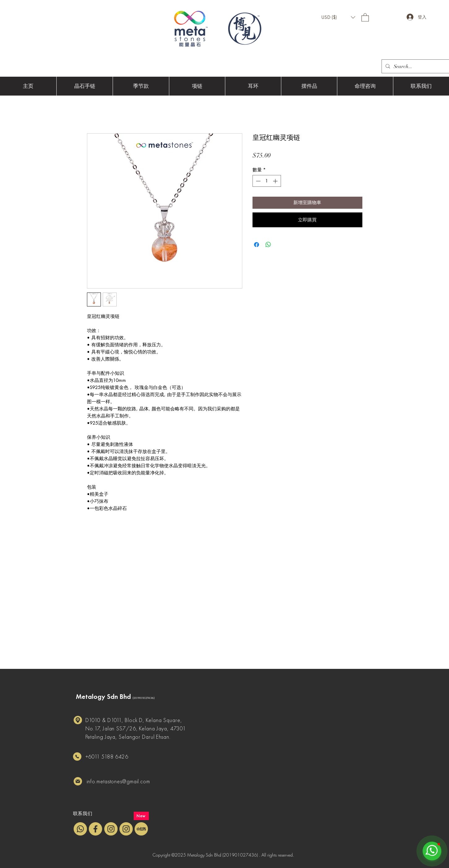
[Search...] (419, 66)
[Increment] (276, 181)
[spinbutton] (267, 181)
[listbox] (338, 17)
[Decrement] (258, 181)
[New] (141, 816)
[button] (338, 17)
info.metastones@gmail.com (119, 781)
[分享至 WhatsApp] (268, 245)
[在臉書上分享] (257, 245)
